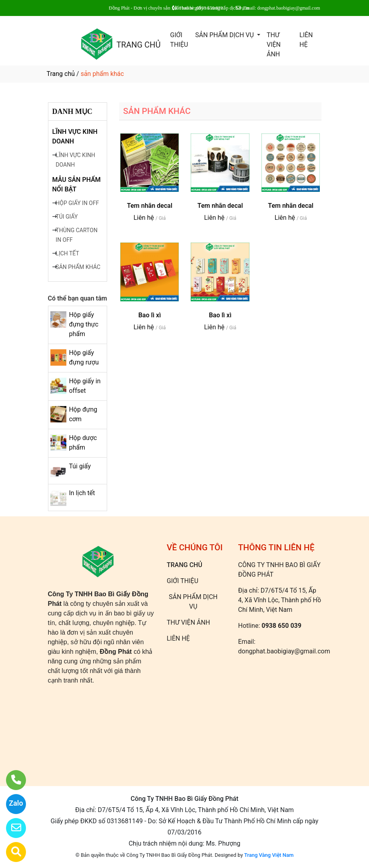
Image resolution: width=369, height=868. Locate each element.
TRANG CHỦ (138, 45)
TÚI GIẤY (67, 217)
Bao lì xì (150, 315)
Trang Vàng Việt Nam (269, 855)
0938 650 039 (281, 626)
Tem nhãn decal (150, 206)
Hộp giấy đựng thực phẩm (84, 324)
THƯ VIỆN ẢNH (274, 45)
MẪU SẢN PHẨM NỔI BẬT (77, 184)
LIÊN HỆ (306, 40)
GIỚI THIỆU (179, 40)
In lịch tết (82, 493)
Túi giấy (80, 466)
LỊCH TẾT (67, 253)
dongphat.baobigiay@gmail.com (284, 651)
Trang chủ (61, 74)
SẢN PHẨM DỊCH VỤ (225, 35)
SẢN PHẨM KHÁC (78, 267)
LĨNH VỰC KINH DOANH (75, 136)
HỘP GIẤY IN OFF (77, 203)
